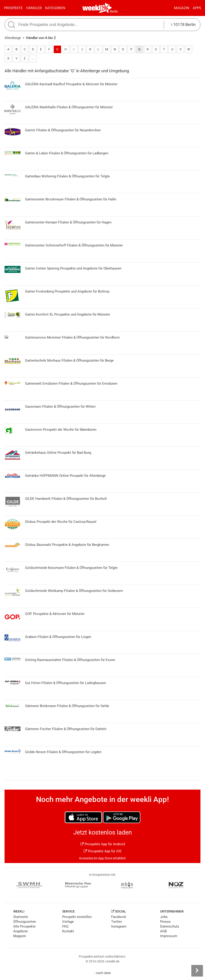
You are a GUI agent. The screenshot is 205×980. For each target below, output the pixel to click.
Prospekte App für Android (103, 844)
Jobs (164, 917)
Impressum (169, 936)
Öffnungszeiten (25, 922)
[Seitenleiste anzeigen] (197, 971)
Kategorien (55, 8)
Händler (34, 8)
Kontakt (68, 931)
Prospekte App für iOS (102, 851)
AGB (163, 931)
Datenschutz (170, 926)
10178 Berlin (183, 25)
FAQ (65, 926)
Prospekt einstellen (77, 917)
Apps (197, 8)
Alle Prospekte (24, 926)
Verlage (68, 922)
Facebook (119, 917)
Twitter (117, 922)
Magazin (182, 8)
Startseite (21, 917)
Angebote (20, 931)
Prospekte (13, 8)
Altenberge (13, 38)
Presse (165, 922)
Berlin (114, 11)
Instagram (119, 926)
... (33, 58)
